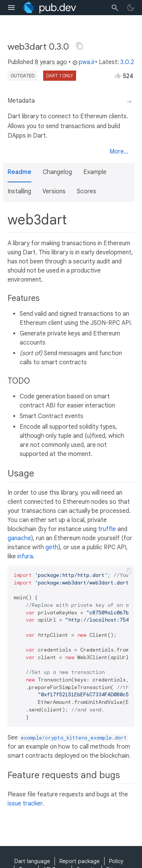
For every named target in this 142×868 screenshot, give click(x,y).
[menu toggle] (11, 8)
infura (25, 556)
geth (52, 547)
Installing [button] (19, 191)
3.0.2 (127, 62)
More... (119, 152)
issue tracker (25, 804)
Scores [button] (87, 191)
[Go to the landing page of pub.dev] (49, 8)
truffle (107, 529)
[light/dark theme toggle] (131, 8)
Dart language (32, 861)
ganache (19, 538)
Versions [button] (54, 191)
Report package (80, 861)
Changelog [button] (57, 172)
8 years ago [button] (51, 62)
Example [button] (95, 172)
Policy (116, 861)
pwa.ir (84, 62)
